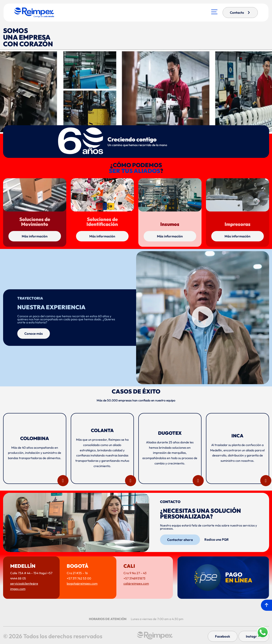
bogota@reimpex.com (82, 583)
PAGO (239, 577)
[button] (203, 318)
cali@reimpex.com (136, 583)
